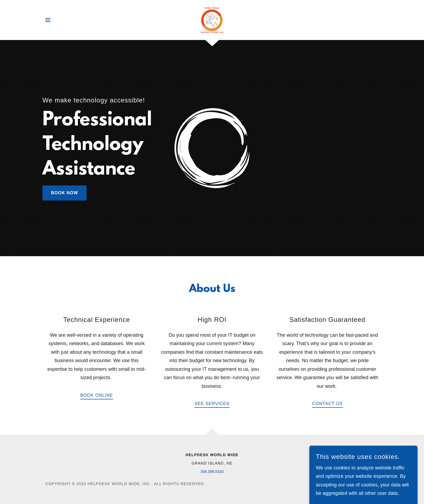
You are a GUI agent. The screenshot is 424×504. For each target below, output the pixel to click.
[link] (212, 20)
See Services (212, 404)
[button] (48, 20)
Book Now (65, 193)
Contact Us (327, 404)
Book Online (97, 395)
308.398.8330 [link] (212, 472)
